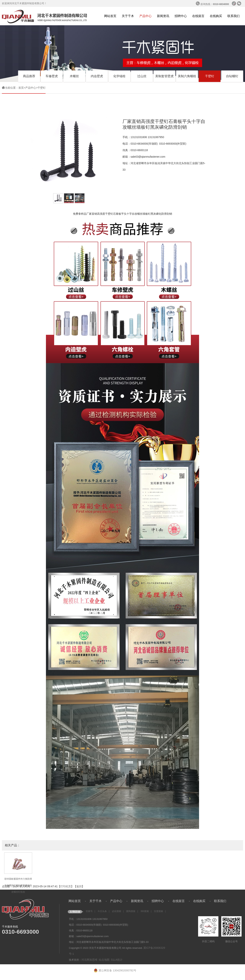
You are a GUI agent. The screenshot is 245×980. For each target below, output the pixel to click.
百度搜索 (158, 911)
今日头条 (102, 911)
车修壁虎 (52, 76)
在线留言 (198, 16)
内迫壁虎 (97, 76)
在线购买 (216, 16)
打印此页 (66, 886)
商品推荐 (29, 76)
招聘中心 (181, 16)
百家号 (89, 911)
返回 (79, 886)
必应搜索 (117, 911)
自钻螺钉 (232, 76)
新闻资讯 (163, 16)
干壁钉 (210, 76)
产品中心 (145, 16)
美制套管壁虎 (164, 76)
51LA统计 (117, 960)
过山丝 (142, 76)
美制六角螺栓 (187, 76)
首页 (21, 88)
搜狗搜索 (131, 911)
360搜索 (145, 911)
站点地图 (104, 960)
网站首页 (110, 16)
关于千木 (128, 16)
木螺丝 (74, 76)
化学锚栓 (119, 76)
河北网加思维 (89, 960)
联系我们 (234, 16)
